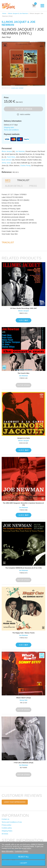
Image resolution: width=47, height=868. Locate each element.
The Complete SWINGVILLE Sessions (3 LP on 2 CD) (23, 568)
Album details (14, 186)
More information (8, 851)
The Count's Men (23, 373)
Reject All (23, 857)
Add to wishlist (25, 114)
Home (4, 13)
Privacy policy (6, 825)
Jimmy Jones (6, 163)
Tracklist (23, 180)
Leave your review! (17, 88)
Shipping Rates (7, 831)
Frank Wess (11, 157)
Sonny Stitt (24, 700)
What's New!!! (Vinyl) (24, 698)
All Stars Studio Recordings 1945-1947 (23, 308)
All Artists (5, 834)
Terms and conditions (11, 130)
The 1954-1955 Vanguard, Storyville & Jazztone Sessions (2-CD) (23, 504)
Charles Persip (25, 166)
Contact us (5, 819)
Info (8, 180)
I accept (23, 863)
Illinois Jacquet (7, 151)
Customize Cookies (21, 851)
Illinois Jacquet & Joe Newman (18, 13)
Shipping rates (9, 127)
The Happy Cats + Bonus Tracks (23, 633)
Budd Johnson (7, 160)
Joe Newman (20, 151)
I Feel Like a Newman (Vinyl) (23, 763)
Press (33, 186)
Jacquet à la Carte (23, 438)
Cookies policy (7, 828)
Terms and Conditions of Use (12, 822)
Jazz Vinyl (6, 37)
